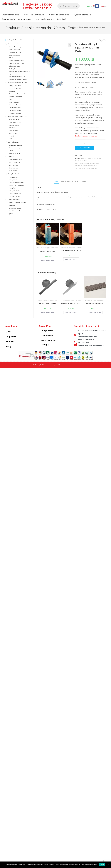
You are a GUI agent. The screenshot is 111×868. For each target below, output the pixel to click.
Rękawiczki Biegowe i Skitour (18, 79)
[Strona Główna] (68, 27)
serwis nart (93, 166)
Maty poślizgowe (45, 19)
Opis (57, 181)
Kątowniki (12, 91)
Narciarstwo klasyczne (16, 148)
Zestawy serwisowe (15, 113)
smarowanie (79, 168)
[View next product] (104, 41)
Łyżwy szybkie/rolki (15, 122)
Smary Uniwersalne (76, 248)
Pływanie (12, 136)
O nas (9, 332)
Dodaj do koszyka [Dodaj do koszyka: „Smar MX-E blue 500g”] (48, 260)
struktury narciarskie (91, 168)
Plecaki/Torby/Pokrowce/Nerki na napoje (19, 73)
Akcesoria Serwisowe (35, 15)
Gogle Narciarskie (14, 50)
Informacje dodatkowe (69, 181)
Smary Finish (13, 180)
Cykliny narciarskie (15, 86)
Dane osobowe (49, 341)
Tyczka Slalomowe (14, 200)
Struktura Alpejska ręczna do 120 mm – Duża (91, 27)
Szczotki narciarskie (15, 108)
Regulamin (11, 337)
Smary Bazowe (13, 177)
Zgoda (102, 865)
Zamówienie (47, 336)
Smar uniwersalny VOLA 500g (71, 250)
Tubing (11, 151)
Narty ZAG (63, 19)
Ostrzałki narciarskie (15, 97)
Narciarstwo (13, 133)
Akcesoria (12, 205)
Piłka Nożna (12, 128)
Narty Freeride (13, 165)
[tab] (57, 181)
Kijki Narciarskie (14, 58)
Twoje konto (47, 331)
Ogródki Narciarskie (15, 208)
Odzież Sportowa (14, 66)
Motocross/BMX (14, 119)
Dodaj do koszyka (85, 148)
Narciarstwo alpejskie (16, 145)
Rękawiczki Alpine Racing (17, 77)
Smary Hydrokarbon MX (53, 248)
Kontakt (10, 342)
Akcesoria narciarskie (60, 15)
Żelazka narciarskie (15, 110)
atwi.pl (76, 365)
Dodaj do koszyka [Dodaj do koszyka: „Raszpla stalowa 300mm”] (48, 312)
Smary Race (12, 188)
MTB (10, 139)
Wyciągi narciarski (14, 153)
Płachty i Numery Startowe (17, 203)
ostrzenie (86, 166)
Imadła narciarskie (15, 88)
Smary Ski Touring (15, 191)
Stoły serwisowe (14, 102)
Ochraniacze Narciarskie (16, 61)
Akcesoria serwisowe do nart (92, 158)
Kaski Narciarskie (14, 55)
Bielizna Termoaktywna (16, 47)
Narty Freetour (13, 168)
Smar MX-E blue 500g (47, 252)
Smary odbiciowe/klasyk (16, 185)
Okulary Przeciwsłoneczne (17, 69)
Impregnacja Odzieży (15, 52)
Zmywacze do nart (15, 196)
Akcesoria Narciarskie (15, 44)
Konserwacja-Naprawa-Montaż (19, 94)
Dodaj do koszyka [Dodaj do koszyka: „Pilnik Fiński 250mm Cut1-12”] (71, 312)
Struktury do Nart (81, 161)
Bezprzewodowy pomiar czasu (18, 19)
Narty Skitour (13, 171)
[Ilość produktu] (81, 144)
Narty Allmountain (15, 162)
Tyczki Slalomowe (84, 15)
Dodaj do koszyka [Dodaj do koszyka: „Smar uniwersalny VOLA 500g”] (71, 259)
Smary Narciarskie (12, 15)
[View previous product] (100, 41)
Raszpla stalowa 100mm (95, 303)
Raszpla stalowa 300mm (48, 303)
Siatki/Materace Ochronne (17, 211)
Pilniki (56, 301)
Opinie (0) (84, 181)
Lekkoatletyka (13, 131)
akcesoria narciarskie (85, 163)
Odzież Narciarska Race (16, 63)
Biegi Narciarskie (14, 125)
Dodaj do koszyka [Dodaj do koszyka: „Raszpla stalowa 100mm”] (95, 312)
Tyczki (11, 214)
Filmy (9, 347)
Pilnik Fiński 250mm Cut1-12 (71, 303)
